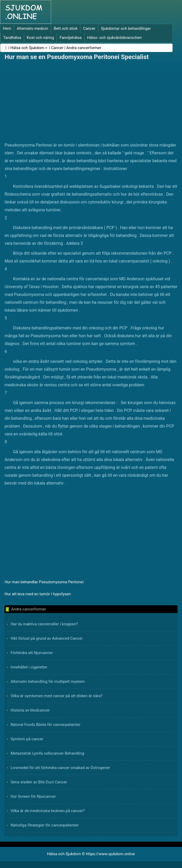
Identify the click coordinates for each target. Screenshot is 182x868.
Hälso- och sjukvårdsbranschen (114, 38)
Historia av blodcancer (30, 710)
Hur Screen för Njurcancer (33, 796)
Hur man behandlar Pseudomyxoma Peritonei (44, 582)
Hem (7, 28)
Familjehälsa (70, 38)
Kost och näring (40, 38)
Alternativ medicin (32, 28)
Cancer (89, 28)
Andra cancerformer (84, 48)
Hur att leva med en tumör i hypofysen (38, 594)
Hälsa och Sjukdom (27, 48)
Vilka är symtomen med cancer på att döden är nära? (56, 696)
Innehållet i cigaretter (29, 667)
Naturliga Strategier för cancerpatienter (45, 825)
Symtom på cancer (27, 739)
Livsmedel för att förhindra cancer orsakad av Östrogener (60, 768)
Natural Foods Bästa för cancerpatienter (45, 725)
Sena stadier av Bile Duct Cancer (39, 782)
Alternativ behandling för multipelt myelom (48, 681)
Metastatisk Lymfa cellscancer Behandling (47, 753)
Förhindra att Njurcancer (32, 653)
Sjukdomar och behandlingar (126, 28)
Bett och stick (66, 28)
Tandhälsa (12, 38)
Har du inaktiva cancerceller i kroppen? (44, 624)
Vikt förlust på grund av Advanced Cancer (46, 638)
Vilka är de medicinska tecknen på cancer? (48, 811)
